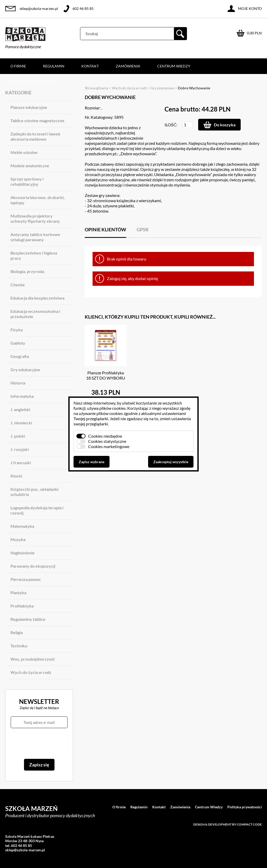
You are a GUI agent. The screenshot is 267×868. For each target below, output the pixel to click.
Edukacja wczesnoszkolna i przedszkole (35, 314)
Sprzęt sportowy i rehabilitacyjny (27, 181)
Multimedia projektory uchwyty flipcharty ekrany (35, 218)
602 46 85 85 (83, 8)
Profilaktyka (22, 606)
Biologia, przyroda (27, 271)
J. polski (18, 436)
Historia (18, 383)
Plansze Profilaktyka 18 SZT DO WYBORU (106, 375)
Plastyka (18, 593)
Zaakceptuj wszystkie (171, 462)
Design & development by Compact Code (227, 824)
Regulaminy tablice (28, 619)
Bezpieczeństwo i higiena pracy (34, 255)
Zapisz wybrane (92, 462)
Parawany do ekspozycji (33, 566)
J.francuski (21, 463)
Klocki (16, 476)
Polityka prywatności (33, 82)
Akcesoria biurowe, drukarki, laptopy (38, 200)
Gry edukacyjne (25, 370)
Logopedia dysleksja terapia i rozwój (37, 510)
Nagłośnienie (23, 553)
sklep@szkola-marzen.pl (39, 8)
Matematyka (22, 526)
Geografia (20, 356)
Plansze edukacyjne (29, 107)
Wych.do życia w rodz (31, 672)
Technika (19, 646)
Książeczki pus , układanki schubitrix (34, 492)
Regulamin (54, 66)
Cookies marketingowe (109, 446)
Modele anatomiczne (30, 166)
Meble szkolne (24, 152)
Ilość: (171, 125)
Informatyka (22, 396)
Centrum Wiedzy (174, 66)
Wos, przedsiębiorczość (33, 659)
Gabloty (18, 343)
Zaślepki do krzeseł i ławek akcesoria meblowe (35, 136)
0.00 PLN (254, 33)
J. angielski (20, 409)
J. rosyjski (20, 449)
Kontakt (90, 66)
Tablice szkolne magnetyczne (37, 120)
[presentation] (39, 743)
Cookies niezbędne (105, 436)
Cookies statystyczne (107, 441)
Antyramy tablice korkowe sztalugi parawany (35, 237)
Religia (17, 632)
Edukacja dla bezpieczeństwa (37, 298)
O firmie (18, 66)
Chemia (17, 285)
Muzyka (18, 539)
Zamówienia (128, 66)
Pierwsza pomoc (26, 579)
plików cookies (113, 408)
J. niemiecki (21, 423)
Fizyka (17, 330)
